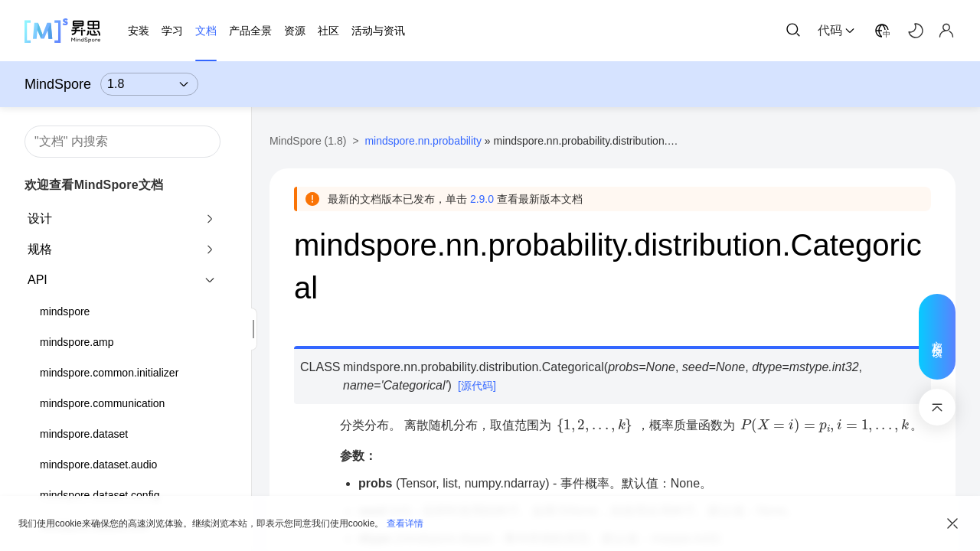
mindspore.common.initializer (109, 373)
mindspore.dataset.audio (98, 465)
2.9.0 (482, 199)
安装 (139, 31)
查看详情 (405, 523)
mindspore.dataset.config (100, 495)
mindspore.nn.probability (423, 141)
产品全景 (250, 31)
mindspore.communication (102, 403)
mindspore (65, 311)
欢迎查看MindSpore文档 (94, 185)
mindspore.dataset (84, 434)
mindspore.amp (77, 342)
